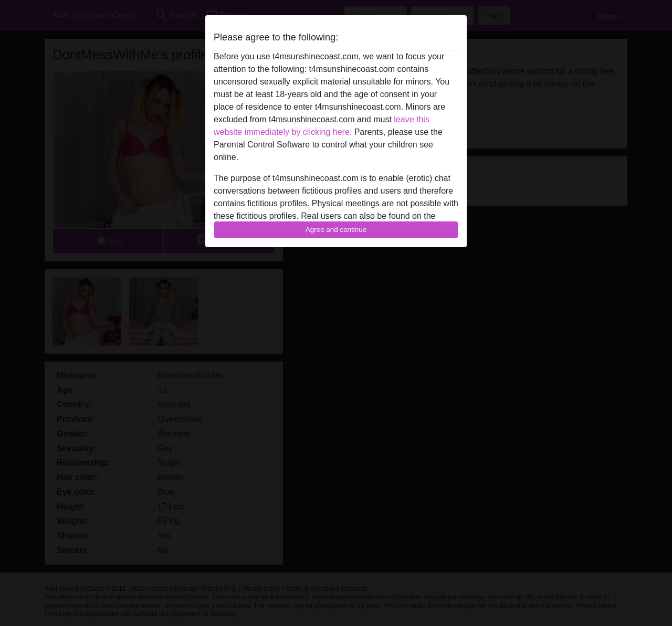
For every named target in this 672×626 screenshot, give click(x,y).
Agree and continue (336, 230)
